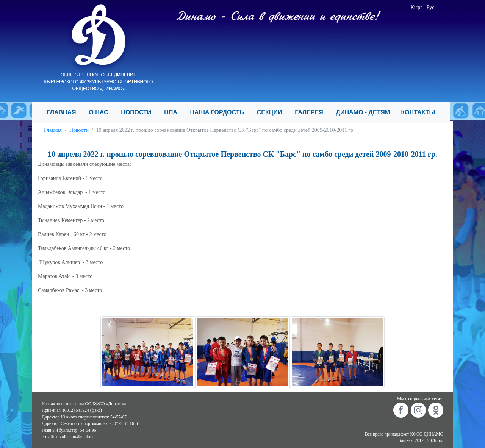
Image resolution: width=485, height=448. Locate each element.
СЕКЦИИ (273, 112)
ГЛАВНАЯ (65, 112)
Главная (53, 130)
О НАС (102, 112)
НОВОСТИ (139, 112)
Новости (79, 130)
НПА (174, 112)
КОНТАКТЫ (421, 112)
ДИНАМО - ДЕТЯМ (366, 112)
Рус (431, 7)
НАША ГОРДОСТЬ (221, 112)
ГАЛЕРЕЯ (312, 112)
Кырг (417, 7)
